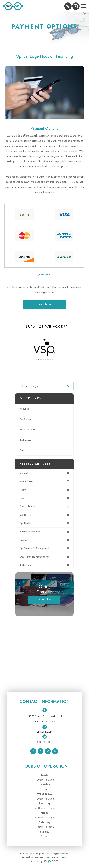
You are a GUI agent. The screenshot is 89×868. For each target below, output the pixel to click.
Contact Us (25, 450)
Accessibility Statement (32, 857)
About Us (24, 409)
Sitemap (64, 857)
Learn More (44, 304)
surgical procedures (30, 532)
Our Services (26, 419)
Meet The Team (28, 430)
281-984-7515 (45, 732)
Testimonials (26, 440)
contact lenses (27, 506)
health (23, 490)
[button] (36, 360)
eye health (25, 523)
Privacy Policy (51, 857)
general (24, 473)
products (24, 540)
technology (25, 565)
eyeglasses (25, 515)
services (24, 498)
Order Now (44, 599)
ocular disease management (34, 557)
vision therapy (27, 481)
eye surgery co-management (34, 548)
